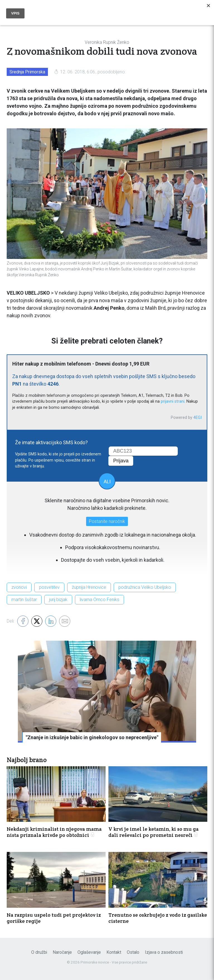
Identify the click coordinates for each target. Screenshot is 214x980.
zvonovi (19, 587)
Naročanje (62, 952)
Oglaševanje (89, 952)
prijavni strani (173, 401)
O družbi (39, 952)
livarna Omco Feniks (99, 600)
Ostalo (133, 952)
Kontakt (114, 952)
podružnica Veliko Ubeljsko (145, 587)
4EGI (198, 418)
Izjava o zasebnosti (164, 952)
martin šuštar (24, 600)
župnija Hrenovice (89, 587)
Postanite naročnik (107, 521)
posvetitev (49, 587)
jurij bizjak (58, 600)
